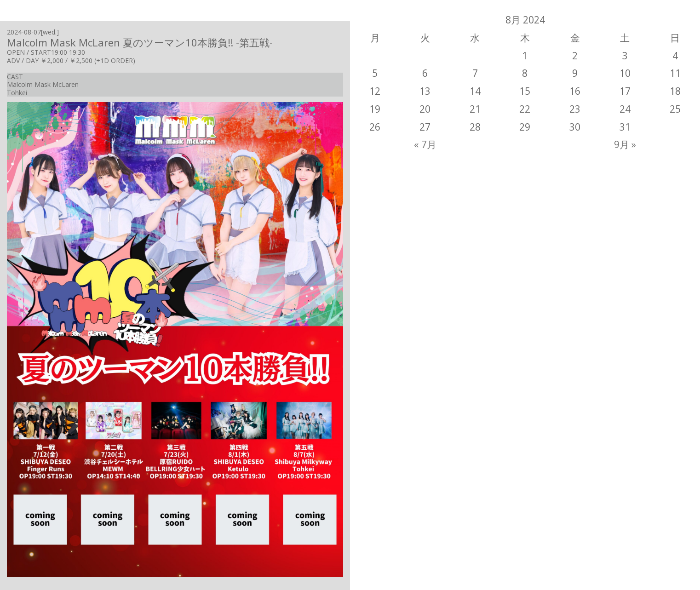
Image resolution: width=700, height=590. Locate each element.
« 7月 (425, 144)
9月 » (625, 144)
